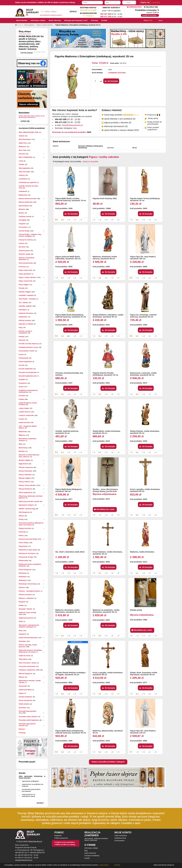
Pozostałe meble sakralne (28, 717)
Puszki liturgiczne (25, 570)
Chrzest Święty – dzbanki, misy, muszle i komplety (30, 235)
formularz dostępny (66, 128)
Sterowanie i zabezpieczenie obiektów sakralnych (29, 626)
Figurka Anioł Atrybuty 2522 (105, 198)
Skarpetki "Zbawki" (26, 609)
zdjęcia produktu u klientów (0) (118, 123)
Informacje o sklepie (91, 848)
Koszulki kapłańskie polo (28, 376)
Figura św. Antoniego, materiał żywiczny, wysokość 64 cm (143, 316)
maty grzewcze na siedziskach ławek (29, 795)
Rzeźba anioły (136, 610)
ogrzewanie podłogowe (30, 781)
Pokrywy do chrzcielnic (27, 553)
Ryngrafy (22, 602)
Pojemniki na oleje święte (28, 550)
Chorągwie (23, 220)
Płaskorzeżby (24, 561)
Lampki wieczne (24, 412)
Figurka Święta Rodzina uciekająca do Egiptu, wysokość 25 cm (70, 674)
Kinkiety (22, 337)
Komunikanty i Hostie (26, 351)
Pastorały (22, 532)
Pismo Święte (24, 543)
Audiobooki (23, 191)
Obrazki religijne (25, 478)
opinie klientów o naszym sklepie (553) (121, 130)
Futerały (22, 288)
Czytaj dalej (27, 53)
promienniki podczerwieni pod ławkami (31, 790)
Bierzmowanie (24, 206)
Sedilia (21, 605)
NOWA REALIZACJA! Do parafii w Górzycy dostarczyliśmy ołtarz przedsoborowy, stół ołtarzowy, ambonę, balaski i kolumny (31, 43)
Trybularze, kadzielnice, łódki (29, 670)
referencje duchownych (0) (116, 126)
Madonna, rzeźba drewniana (142, 552)
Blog (86, 851)
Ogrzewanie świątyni (26, 505)
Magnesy (22, 435)
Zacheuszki (23, 686)
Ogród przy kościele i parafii (29, 501)
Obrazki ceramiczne (26, 467)
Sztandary (22, 641)
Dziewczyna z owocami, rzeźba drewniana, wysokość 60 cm (143, 374)
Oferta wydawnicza (26, 493)
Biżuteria (22, 209)
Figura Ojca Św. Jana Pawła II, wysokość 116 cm (143, 732)
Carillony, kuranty (25, 216)
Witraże (21, 677)
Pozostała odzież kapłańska (29, 720)
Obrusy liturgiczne (25, 489)
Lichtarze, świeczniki (26, 415)
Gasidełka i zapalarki (26, 295)
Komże (21, 355)
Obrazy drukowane (25, 471)
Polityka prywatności (61, 838)
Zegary (21, 693)
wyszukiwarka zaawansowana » (51, 15)
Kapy (21, 328)
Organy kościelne (25, 528)
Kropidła (22, 379)
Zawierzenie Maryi (25, 690)
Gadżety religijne (25, 292)
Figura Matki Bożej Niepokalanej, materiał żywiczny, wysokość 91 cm (71, 316)
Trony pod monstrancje (27, 666)
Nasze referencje (90, 853)
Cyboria (22, 243)
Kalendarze (23, 310)
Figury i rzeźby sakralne (27, 277)
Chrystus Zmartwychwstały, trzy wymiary (69, 374)
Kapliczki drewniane (26, 313)
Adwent (21, 136)
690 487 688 (106, 14)
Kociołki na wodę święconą (29, 344)
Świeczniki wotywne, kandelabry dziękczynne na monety (30, 651)
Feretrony (22, 267)
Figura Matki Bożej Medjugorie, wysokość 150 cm (69, 490)
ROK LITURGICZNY (26, 157)
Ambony (22, 175)
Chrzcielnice (23, 227)
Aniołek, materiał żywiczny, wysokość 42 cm (67, 432)
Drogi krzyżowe (24, 251)
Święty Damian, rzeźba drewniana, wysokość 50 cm (145, 432)
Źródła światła (24, 704)
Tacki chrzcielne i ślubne (28, 663)
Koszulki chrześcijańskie (28, 372)
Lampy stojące (24, 408)
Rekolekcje (23, 573)
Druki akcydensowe (26, 263)
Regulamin (58, 836)
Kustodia (22, 396)
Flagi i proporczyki (25, 270)
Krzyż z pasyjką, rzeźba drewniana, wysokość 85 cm (108, 674)
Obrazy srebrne (24, 482)
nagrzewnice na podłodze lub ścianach (32, 785)
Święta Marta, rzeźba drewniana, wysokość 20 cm (107, 432)
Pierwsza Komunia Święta (28, 539)
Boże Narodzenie (25, 139)
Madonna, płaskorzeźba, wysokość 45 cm (108, 732)
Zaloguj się (151, 7)
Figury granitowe (25, 274)
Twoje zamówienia (121, 836)
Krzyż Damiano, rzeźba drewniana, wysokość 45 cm (107, 553)
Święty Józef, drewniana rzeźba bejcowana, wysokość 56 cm (144, 674)
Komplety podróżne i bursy (29, 347)
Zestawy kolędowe (25, 697)
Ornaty (21, 519)
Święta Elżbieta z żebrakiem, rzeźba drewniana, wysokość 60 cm (108, 316)
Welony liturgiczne (25, 674)
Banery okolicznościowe (27, 199)
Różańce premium (25, 595)
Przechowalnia (119, 841)
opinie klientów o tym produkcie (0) (120, 119)
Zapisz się (25, 121)
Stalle (21, 621)
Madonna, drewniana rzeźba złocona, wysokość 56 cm (105, 258)
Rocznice (22, 154)
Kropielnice (23, 383)
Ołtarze (21, 516)
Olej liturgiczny (24, 512)
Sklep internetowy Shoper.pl (164, 865)
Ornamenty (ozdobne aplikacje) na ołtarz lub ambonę (31, 524)
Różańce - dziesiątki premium (29, 591)
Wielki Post (23, 143)
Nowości (22, 729)
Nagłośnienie (23, 464)
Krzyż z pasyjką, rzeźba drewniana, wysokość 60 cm (145, 490)
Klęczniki (22, 340)
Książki (21, 399)
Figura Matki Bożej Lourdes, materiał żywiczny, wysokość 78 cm (71, 199)
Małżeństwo (23, 432)
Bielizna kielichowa (26, 202)
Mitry (21, 444)
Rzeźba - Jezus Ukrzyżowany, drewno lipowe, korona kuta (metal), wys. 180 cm (105, 491)
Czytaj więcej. (104, 865)
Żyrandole (22, 708)
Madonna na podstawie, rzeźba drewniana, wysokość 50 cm (106, 611)
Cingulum (22, 224)
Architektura (23, 179)
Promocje (22, 733)
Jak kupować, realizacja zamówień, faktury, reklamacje (96, 839)
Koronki (22, 365)
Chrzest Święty (24, 231)
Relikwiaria (23, 577)
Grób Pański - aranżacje (27, 299)
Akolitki (21, 165)
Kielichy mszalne (25, 320)
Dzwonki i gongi (24, 254)
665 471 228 (106, 16)
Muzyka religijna (25, 460)
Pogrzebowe (23, 546)
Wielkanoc (22, 147)
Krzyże (21, 387)
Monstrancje (23, 448)
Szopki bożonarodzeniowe (28, 638)
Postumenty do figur (26, 557)
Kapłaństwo (23, 317)
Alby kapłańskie (24, 168)
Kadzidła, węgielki (25, 306)
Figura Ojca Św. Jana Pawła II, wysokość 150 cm (143, 258)
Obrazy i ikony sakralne (27, 485)
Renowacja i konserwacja (28, 584)
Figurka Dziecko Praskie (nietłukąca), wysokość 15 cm (105, 374)
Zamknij (117, 865)
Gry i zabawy (23, 303)
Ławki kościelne (24, 423)
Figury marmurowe (26, 281)
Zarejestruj (134, 7)
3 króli (21, 161)
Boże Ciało (23, 150)
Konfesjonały (23, 358)
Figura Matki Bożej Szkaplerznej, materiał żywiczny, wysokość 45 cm (71, 732)
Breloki (21, 213)
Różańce (22, 588)
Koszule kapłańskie (26, 369)
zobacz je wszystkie (90, 161)
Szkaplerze (23, 634)
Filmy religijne (24, 285)
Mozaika (22, 451)
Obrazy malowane (25, 475)
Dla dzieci (22, 247)
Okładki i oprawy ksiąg (27, 509)
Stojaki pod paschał (26, 618)
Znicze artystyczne (25, 700)
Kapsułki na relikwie (26, 324)
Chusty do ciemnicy (26, 240)
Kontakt (87, 858)
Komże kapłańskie (25, 362)
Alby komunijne (24, 172)
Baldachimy (23, 195)
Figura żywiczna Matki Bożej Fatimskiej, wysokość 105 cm (68, 258)
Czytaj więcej (156, 3)
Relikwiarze (23, 580)
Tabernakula (23, 659)
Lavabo (21, 419)
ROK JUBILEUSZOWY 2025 (29, 132)
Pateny (21, 536)
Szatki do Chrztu (25, 656)
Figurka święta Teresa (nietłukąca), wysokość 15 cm (145, 199)
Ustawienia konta (120, 838)
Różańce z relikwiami (26, 598)
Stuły (21, 631)
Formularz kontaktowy (92, 856)
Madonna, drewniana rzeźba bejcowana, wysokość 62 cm (68, 611)
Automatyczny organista (27, 182)
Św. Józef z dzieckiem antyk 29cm (70, 552)
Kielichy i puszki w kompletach (25, 332)
